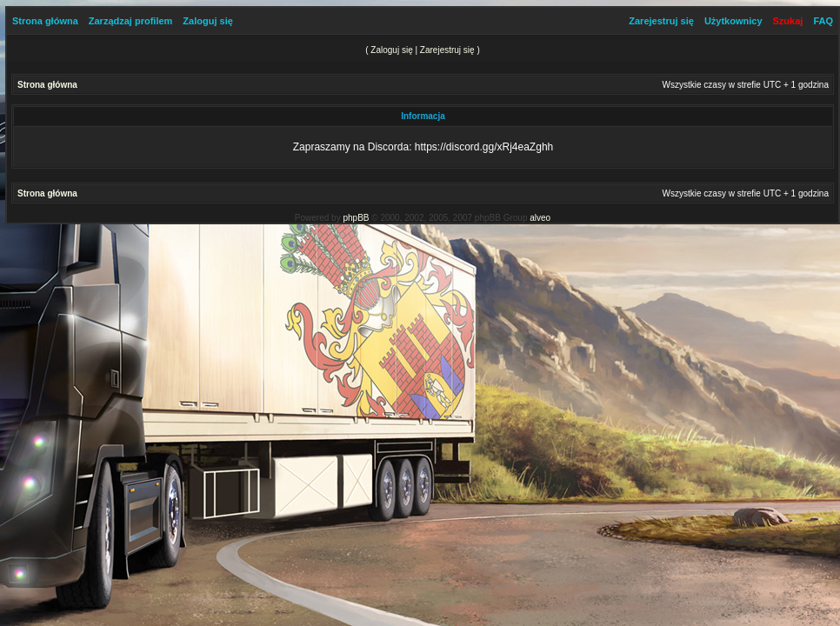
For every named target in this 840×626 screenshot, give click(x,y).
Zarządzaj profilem (131, 21)
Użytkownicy (733, 21)
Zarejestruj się (661, 21)
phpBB (356, 218)
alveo (540, 218)
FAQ (823, 21)
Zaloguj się (207, 21)
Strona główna (45, 21)
